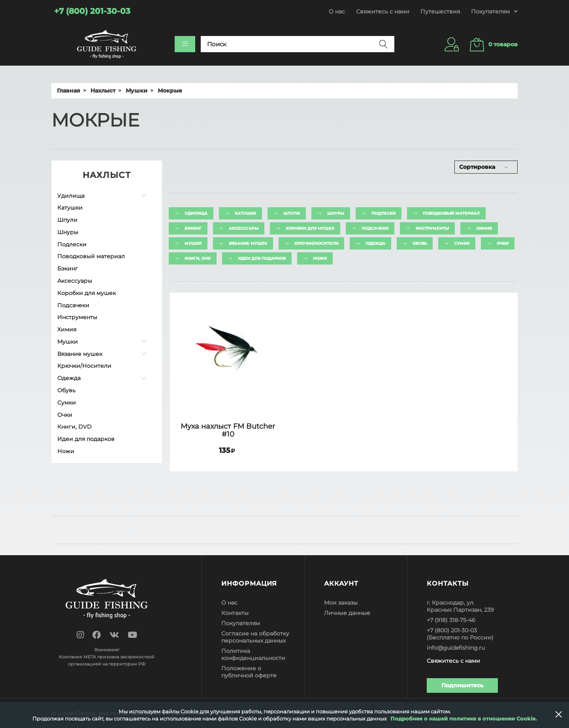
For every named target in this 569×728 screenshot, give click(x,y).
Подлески (72, 244)
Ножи (66, 451)
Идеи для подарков (86, 439)
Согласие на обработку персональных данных (255, 637)
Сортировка (477, 167)
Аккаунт (341, 583)
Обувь (66, 390)
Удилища (71, 196)
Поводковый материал (91, 256)
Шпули (67, 220)
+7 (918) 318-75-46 (451, 620)
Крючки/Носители (84, 366)
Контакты (235, 613)
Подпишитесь (462, 685)
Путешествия (440, 11)
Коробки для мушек (87, 293)
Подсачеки (73, 305)
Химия (67, 329)
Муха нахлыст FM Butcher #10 (228, 430)
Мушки (68, 342)
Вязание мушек (80, 354)
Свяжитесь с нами (383, 11)
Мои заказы (341, 603)
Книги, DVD (74, 427)
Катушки (70, 208)
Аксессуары (75, 281)
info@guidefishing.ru (456, 648)
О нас (337, 11)
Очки (65, 415)
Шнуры (68, 232)
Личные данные (347, 613)
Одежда (69, 378)
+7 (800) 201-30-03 (452, 630)
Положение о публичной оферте (249, 672)
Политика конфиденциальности (253, 654)
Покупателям (241, 623)
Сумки (67, 403)
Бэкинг (68, 269)
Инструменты (77, 317)
